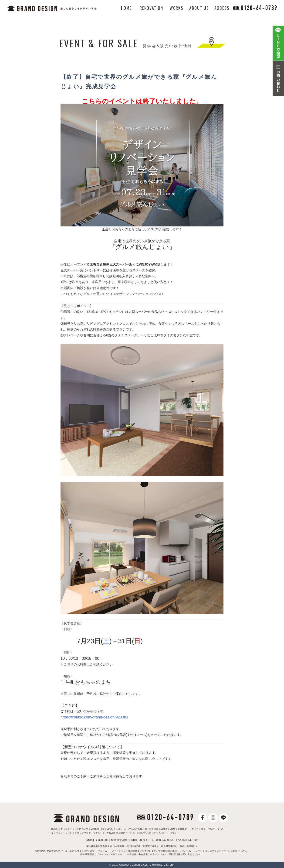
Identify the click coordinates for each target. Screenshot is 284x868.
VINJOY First (98, 829)
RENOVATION (151, 8)
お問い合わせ (144, 833)
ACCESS (222, 8)
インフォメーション (62, 833)
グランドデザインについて (74, 829)
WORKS (177, 8)
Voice (172, 829)
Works (164, 829)
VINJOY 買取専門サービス (121, 833)
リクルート (99, 833)
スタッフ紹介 (208, 829)
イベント (222, 829)
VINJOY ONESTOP (117, 829)
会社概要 (182, 829)
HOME (126, 8)
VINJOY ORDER (138, 829)
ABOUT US (199, 8)
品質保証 (154, 829)
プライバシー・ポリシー (166, 833)
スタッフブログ (83, 833)
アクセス (194, 829)
